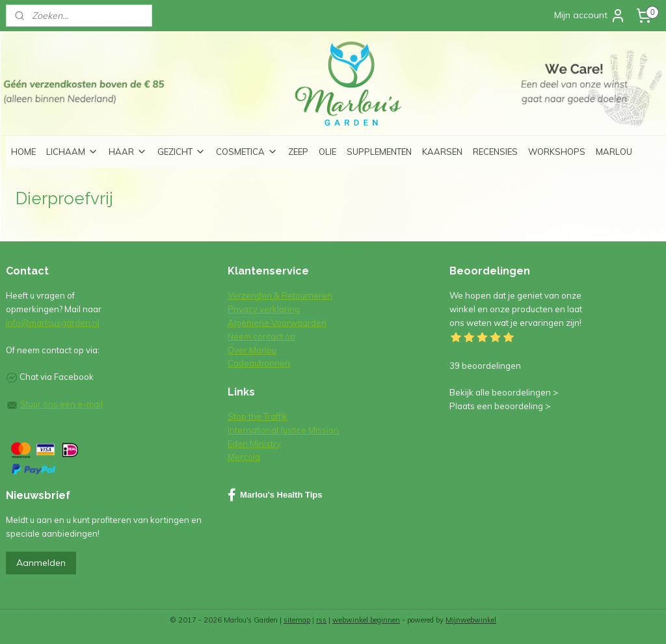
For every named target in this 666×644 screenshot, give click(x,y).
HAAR (128, 152)
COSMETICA (247, 152)
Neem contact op (261, 336)
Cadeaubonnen (259, 363)
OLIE (327, 152)
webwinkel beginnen (366, 620)
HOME (23, 152)
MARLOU (614, 152)
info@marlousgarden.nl (53, 323)
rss (321, 620)
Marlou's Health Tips (275, 495)
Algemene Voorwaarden (277, 323)
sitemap (297, 620)
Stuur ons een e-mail (61, 404)
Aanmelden (41, 563)
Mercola (244, 457)
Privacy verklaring (264, 309)
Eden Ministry (254, 444)
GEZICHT (181, 152)
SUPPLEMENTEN (379, 152)
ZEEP (298, 152)
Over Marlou (252, 350)
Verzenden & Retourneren (280, 295)
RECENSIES (495, 152)
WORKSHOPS (557, 152)
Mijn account (590, 16)
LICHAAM (72, 152)
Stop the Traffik (258, 416)
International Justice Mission (283, 430)
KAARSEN (442, 152)
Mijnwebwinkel (471, 620)
